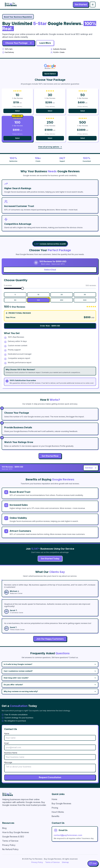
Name (7, 734)
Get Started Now (50, 456)
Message (8, 762)
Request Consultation (50, 777)
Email (6, 743)
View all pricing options (50, 147)
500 (85, 300)
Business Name (11, 753)
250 (62, 300)
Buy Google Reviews (61, 803)
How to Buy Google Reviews (16, 832)
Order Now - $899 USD (50, 326)
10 (38, 295)
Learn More (45, 43)
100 (43, 299)
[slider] (22, 288)
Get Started (81, 4)
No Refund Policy (10, 849)
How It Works (58, 812)
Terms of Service (10, 841)
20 (62, 295)
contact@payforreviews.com (68, 835)
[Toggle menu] (93, 5)
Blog (4, 828)
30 (85, 295)
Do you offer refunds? (50, 685)
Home (54, 799)
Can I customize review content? (50, 671)
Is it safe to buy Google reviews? (50, 664)
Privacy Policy (9, 845)
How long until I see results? (50, 678)
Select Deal (50, 270)
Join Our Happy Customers (50, 639)
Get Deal (91, 468)
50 (15, 300)
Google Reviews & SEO (13, 837)
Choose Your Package (19, 43)
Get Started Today (50, 559)
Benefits (56, 816)
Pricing (55, 808)
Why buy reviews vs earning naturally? (50, 691)
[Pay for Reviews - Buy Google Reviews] (25, 794)
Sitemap (65, 862)
